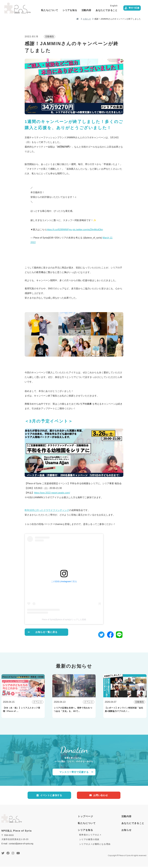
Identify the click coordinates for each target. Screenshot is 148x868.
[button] (101, 634)
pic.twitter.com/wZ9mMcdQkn (88, 230)
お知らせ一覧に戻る (46, 632)
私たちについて (67, 10)
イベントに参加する (49, 796)
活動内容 (104, 10)
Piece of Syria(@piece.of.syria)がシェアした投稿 (64, 619)
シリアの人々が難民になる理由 (95, 845)
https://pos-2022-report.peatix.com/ (52, 493)
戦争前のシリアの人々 (90, 836)
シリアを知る (87, 10)
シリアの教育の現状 (89, 841)
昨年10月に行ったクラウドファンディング (47, 510)
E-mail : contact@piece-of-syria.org (17, 845)
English (131, 5)
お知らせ (127, 831)
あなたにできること (124, 10)
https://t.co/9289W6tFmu (59, 230)
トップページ (85, 818)
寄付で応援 (129, 16)
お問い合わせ (99, 796)
